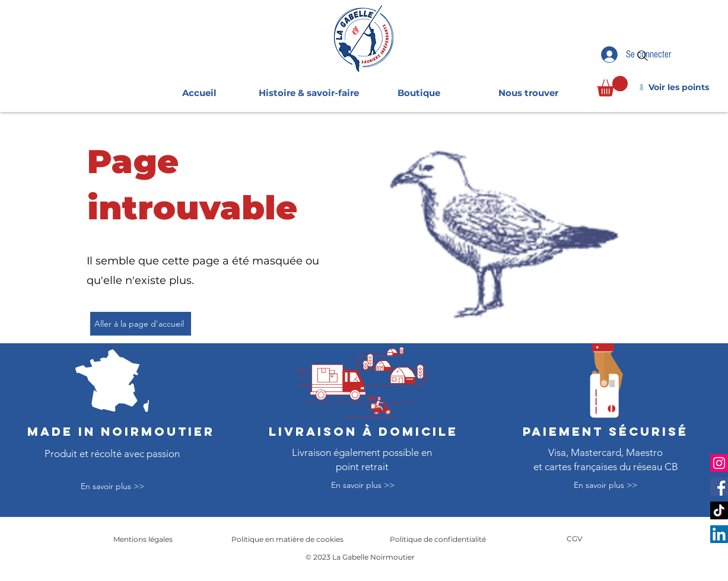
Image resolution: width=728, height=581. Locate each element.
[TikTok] (719, 510)
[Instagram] (719, 463)
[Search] (643, 56)
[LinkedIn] (719, 534)
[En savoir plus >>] (112, 487)
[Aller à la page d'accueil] (141, 324)
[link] (612, 86)
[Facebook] (719, 487)
